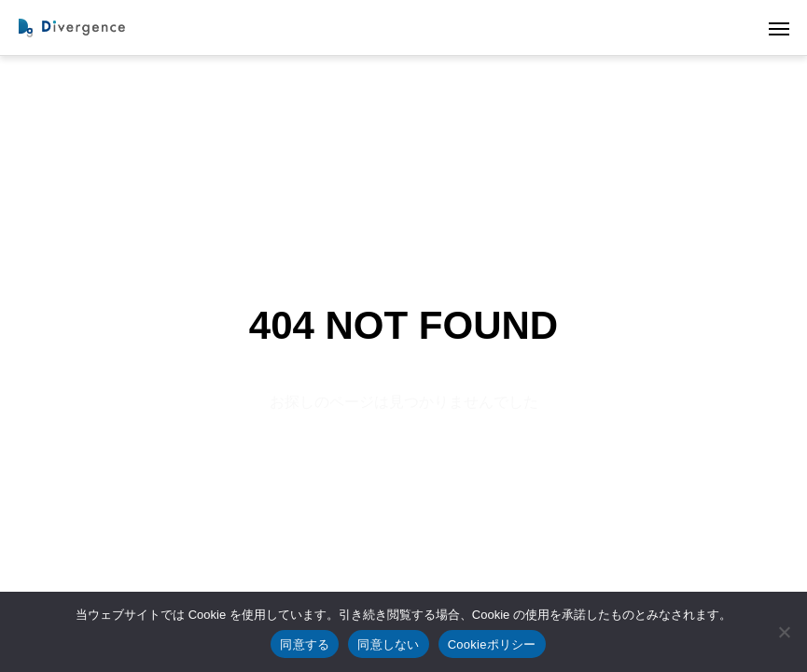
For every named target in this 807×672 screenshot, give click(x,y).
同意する (305, 644)
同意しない (388, 644)
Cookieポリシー (492, 644)
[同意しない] (784, 632)
